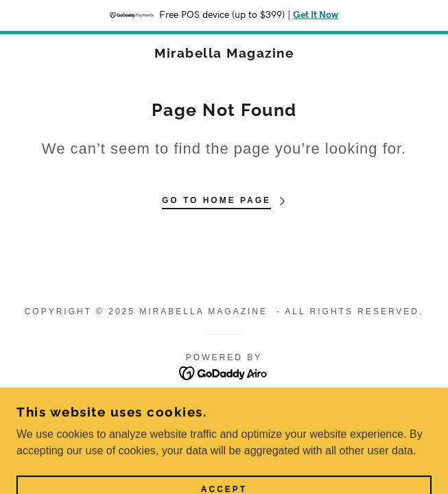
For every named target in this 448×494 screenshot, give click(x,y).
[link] (224, 53)
